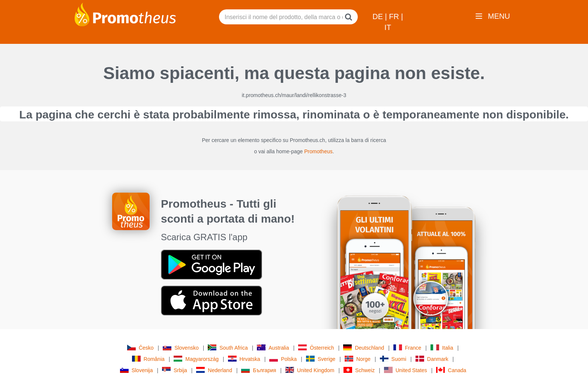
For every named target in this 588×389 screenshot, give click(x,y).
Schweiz (359, 370)
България (259, 370)
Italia (442, 348)
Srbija (175, 370)
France (407, 348)
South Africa (228, 348)
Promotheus (318, 151)
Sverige (321, 359)
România (148, 359)
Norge (358, 359)
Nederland (214, 370)
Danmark (432, 359)
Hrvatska (244, 359)
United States (406, 370)
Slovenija (136, 370)
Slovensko (181, 348)
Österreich (316, 348)
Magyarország (196, 359)
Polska (283, 359)
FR (395, 16)
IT (388, 27)
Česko (140, 348)
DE (379, 16)
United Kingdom (310, 370)
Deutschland (364, 348)
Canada (451, 370)
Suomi (393, 359)
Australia (273, 348)
